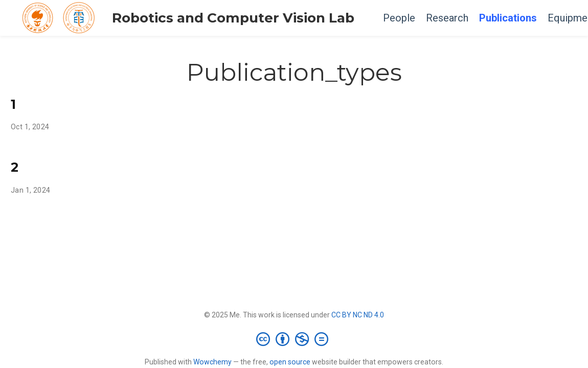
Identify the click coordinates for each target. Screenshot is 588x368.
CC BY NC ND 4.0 (358, 315)
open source (290, 362)
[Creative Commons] (294, 339)
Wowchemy (212, 362)
